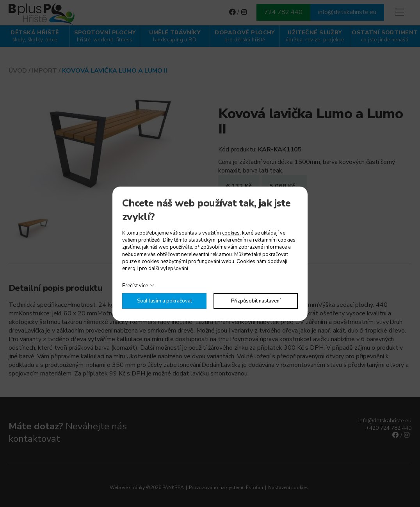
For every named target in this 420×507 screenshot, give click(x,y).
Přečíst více (135, 286)
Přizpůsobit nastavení (256, 301)
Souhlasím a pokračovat (165, 301)
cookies (231, 233)
